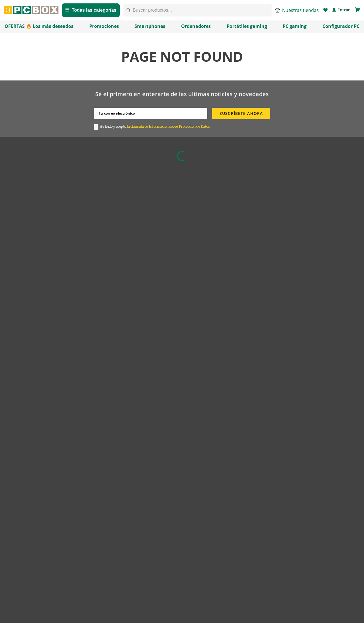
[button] (297, 12)
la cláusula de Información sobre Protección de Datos (168, 130)
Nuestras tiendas (300, 12)
